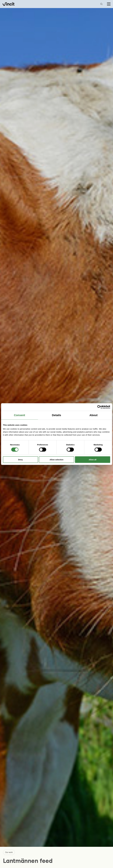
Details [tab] (56, 415)
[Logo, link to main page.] (8, 4)
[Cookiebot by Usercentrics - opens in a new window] (99, 407)
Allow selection (56, 460)
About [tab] (94, 415)
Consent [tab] (20, 415)
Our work (9, 852)
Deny (20, 460)
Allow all (93, 460)
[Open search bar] (101, 4)
